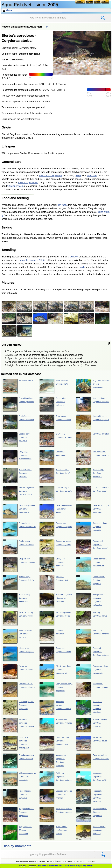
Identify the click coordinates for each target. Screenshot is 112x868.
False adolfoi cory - (92, 511)
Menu (9, 10)
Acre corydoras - (93, 404)
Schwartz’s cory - (92, 725)
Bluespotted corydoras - (89, 600)
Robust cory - (56, 725)
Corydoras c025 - (19, 689)
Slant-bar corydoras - (56, 600)
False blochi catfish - (56, 511)
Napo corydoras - (18, 636)
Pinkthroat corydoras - (55, 779)
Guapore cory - (19, 565)
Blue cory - (93, 636)
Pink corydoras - (92, 458)
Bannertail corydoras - (18, 725)
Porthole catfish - (92, 814)
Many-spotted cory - (56, 689)
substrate (92, 176)
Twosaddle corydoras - (89, 797)
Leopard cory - (91, 582)
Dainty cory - (53, 565)
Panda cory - (18, 672)
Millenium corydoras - (19, 779)
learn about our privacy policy (79, 866)
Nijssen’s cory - (18, 654)
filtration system (15, 186)
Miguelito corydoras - (56, 797)
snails (82, 267)
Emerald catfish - (18, 404)
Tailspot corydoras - (19, 493)
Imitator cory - (18, 582)
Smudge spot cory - (19, 761)
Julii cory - (54, 582)
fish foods (63, 205)
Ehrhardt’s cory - (19, 529)
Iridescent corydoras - (55, 707)
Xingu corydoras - (18, 814)
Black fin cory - (17, 600)
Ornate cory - (55, 654)
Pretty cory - (92, 689)
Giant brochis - (54, 386)
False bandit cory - (18, 618)
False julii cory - (17, 797)
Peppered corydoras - (93, 654)
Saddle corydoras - (92, 529)
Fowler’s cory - (18, 547)
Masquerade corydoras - (53, 761)
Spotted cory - (17, 440)
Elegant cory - (55, 529)
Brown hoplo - (53, 832)
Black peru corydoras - (16, 743)
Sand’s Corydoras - (19, 511)
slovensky (80, 2)
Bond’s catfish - (55, 475)
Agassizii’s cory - (93, 422)
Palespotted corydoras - (92, 547)
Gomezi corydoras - (56, 547)
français (89, 2)
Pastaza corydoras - (93, 672)
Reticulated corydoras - (89, 707)
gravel (78, 176)
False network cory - (93, 761)
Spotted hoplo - (91, 832)
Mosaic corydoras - (92, 565)
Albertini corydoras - (56, 672)
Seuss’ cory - (92, 743)
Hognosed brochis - (93, 386)
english (97, 2)
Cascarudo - (53, 404)
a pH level (73, 257)
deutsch (105, 2)
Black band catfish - (56, 814)
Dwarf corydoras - (18, 707)
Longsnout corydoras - (91, 779)
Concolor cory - (56, 493)
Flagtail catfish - (17, 832)
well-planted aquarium (50, 176)
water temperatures (28, 183)
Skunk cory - (56, 440)
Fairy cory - (17, 458)
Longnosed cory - (55, 743)
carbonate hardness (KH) (31, 260)
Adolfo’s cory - (18, 422)
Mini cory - (92, 618)
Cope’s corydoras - (92, 493)
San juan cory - (17, 475)
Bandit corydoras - (55, 618)
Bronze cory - (55, 422)
